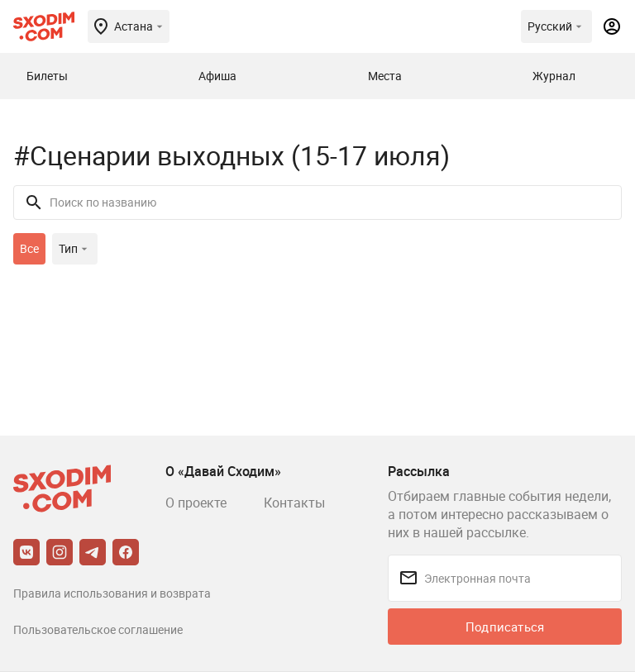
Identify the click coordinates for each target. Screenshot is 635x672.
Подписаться (505, 627)
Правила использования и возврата (112, 593)
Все (29, 248)
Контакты (294, 503)
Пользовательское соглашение (98, 629)
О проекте (196, 503)
